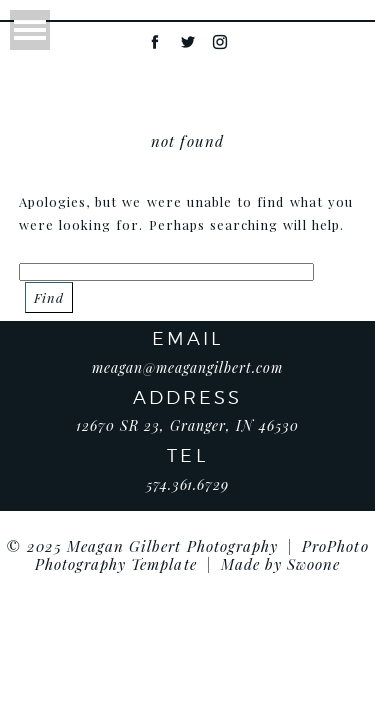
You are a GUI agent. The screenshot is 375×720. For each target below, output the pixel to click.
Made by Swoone (281, 564)
